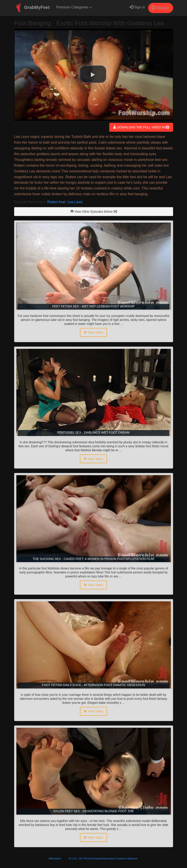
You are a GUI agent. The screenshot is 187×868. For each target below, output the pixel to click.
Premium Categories (74, 7)
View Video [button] (93, 332)
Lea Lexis (75, 202)
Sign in (137, 7)
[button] (93, 74)
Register (161, 8)
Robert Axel (56, 202)
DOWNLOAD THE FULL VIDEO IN (141, 127)
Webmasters (55, 859)
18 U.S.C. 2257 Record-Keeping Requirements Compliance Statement (103, 859)
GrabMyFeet (32, 8)
